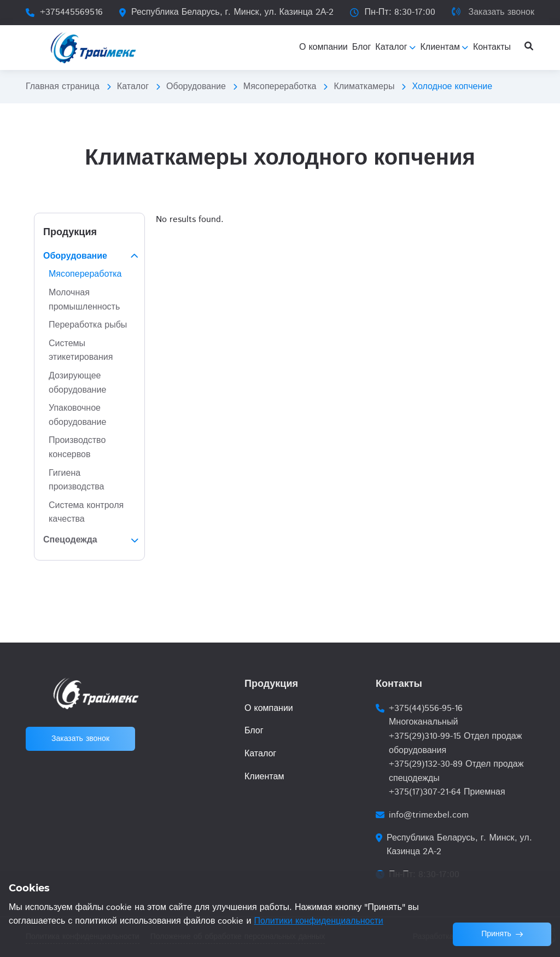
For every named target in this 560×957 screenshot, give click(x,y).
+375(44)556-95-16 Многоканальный (426, 716)
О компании (269, 708)
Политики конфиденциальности (318, 921)
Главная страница (63, 87)
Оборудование (196, 87)
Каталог (133, 87)
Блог (254, 731)
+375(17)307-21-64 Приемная (447, 792)
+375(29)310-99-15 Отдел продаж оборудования (455, 743)
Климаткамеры (364, 87)
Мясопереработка (280, 87)
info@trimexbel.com (429, 815)
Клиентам (264, 777)
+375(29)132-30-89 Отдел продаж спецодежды (456, 771)
